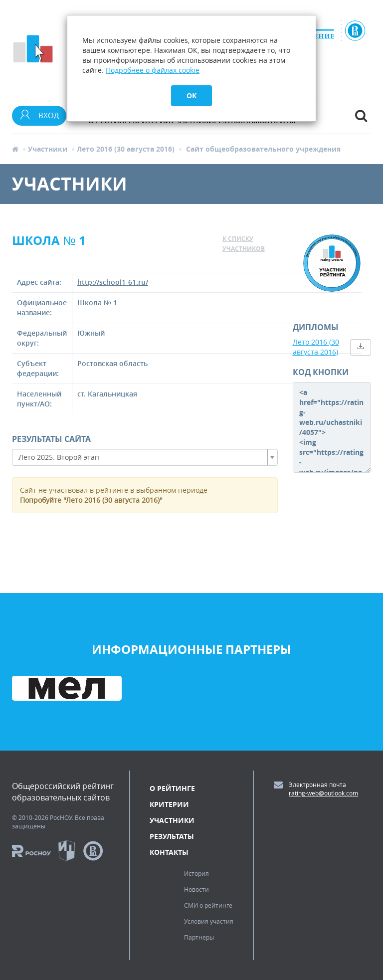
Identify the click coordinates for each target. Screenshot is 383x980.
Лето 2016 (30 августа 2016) (126, 149)
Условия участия (209, 921)
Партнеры (199, 937)
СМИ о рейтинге (208, 905)
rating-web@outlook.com (323, 793)
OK (191, 96)
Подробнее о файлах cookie (153, 70)
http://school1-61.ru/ (113, 282)
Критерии (169, 804)
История (196, 873)
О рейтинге (172, 788)
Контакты (169, 852)
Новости (196, 889)
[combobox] (145, 457)
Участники (48, 149)
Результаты (172, 836)
